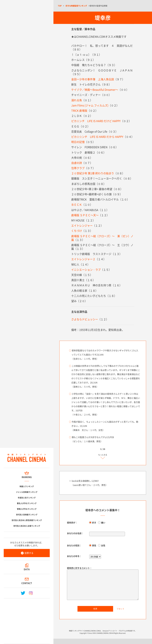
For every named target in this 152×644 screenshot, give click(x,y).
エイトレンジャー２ (83, 259)
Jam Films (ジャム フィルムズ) (90, 105)
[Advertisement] (27, 620)
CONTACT (27, 583)
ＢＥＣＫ (77, 205)
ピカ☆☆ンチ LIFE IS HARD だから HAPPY (97, 137)
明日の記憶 (78, 142)
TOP (60, 6)
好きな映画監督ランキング (76, 6)
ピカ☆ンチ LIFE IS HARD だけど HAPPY (96, 121)
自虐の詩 (77, 163)
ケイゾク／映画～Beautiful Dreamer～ (95, 90)
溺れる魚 (77, 100)
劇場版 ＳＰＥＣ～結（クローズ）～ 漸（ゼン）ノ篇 (102, 238)
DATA (27, 569)
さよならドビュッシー (85, 319)
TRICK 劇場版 (79, 111)
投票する (29, 553)
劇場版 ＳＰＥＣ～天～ (85, 215)
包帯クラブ (78, 168)
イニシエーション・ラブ (86, 270)
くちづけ (77, 231)
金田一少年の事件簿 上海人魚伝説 (93, 79)
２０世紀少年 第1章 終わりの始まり (93, 173)
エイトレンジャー (82, 226)
